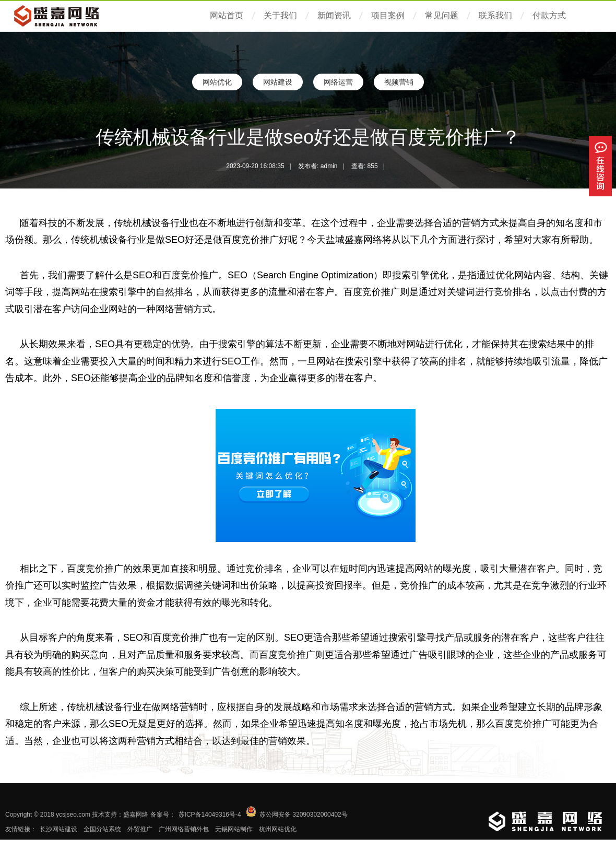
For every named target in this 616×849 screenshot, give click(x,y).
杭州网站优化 (278, 829)
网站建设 (278, 82)
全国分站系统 (102, 829)
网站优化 (217, 82)
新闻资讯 (334, 15)
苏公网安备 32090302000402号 (304, 815)
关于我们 (280, 15)
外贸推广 (140, 829)
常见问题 (442, 15)
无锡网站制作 (234, 829)
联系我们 (495, 15)
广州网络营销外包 (184, 829)
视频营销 (399, 82)
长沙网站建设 (58, 829)
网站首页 (227, 15)
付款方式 (549, 15)
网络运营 (338, 82)
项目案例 (388, 15)
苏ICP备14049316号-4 (210, 815)
